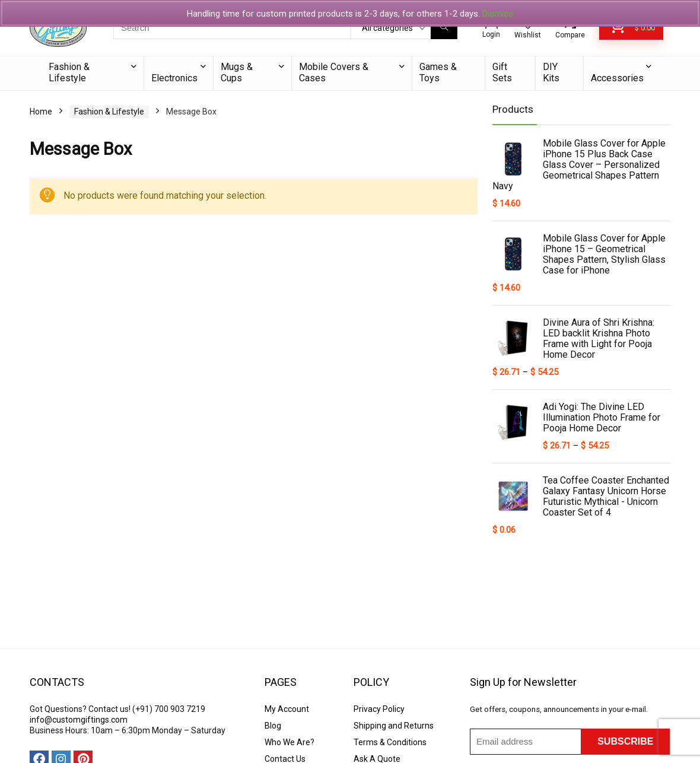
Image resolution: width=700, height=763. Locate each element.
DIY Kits (551, 72)
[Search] (444, 28)
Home (41, 112)
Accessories (617, 78)
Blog (273, 726)
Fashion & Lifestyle (69, 72)
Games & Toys (438, 72)
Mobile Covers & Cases (334, 72)
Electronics (174, 78)
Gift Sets (502, 72)
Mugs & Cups (237, 72)
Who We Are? (289, 742)
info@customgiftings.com (79, 720)
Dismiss (498, 14)
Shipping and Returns (394, 726)
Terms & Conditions (390, 742)
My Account (287, 709)
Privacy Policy (379, 709)
